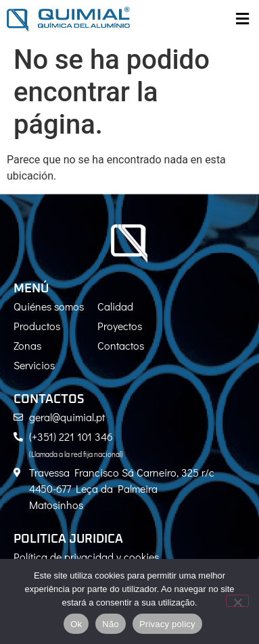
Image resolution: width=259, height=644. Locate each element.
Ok (76, 624)
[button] (242, 19)
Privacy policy (167, 624)
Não (111, 624)
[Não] (237, 601)
